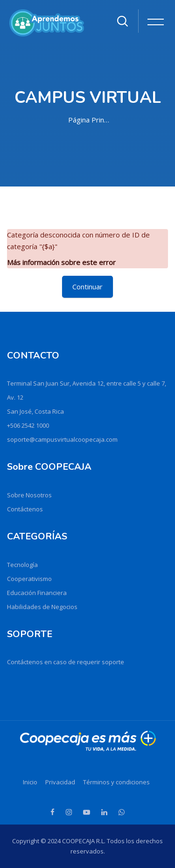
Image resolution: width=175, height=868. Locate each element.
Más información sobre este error (61, 262)
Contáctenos (25, 509)
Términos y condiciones (116, 782)
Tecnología (22, 565)
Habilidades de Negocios (42, 607)
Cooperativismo (29, 579)
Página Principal (90, 120)
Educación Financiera (37, 593)
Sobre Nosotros (29, 495)
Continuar (87, 287)
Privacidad (60, 782)
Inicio (30, 782)
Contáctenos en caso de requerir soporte (66, 662)
